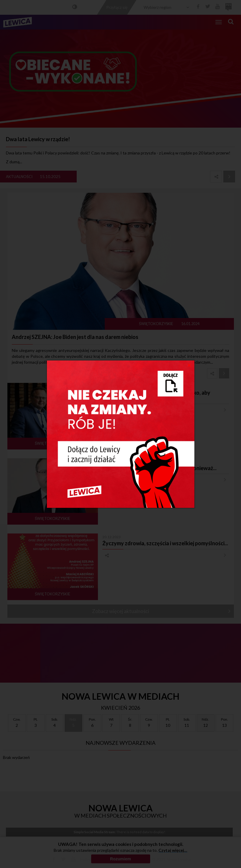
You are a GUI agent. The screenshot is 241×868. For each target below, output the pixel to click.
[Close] (189, 365)
